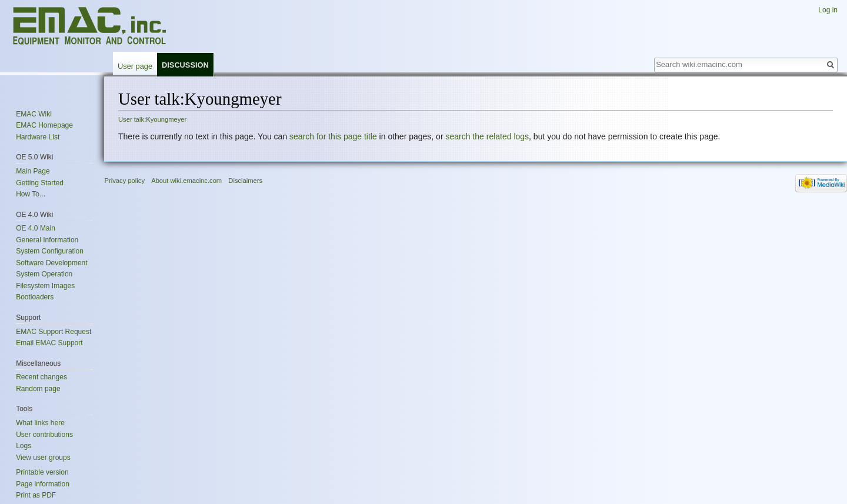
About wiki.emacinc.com (186, 181)
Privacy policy (125, 181)
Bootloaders (35, 297)
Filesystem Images (45, 286)
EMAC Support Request (54, 332)
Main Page (33, 171)
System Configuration (50, 251)
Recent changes (41, 377)
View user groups (43, 458)
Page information (43, 484)
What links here (40, 423)
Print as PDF (36, 495)
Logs (24, 446)
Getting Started (40, 183)
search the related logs (487, 136)
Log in (828, 10)
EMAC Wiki (34, 114)
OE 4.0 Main (36, 228)
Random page (38, 389)
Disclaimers (245, 181)
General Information (47, 240)
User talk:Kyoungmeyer (152, 119)
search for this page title (333, 136)
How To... (31, 194)
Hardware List (38, 137)
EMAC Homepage (44, 125)
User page (135, 66)
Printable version (42, 472)
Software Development (51, 263)
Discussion (185, 65)
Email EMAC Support (49, 343)
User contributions (44, 435)
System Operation (44, 274)
